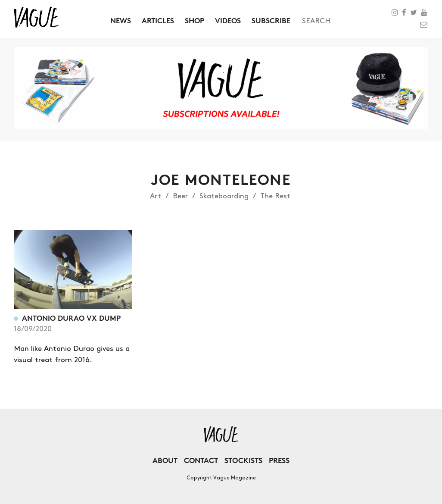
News (121, 20)
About (165, 460)
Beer (180, 196)
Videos (228, 20)
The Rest (275, 196)
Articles (158, 20)
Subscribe (271, 20)
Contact (201, 460)
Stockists (243, 460)
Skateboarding (224, 196)
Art (156, 196)
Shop (195, 20)
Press (279, 460)
